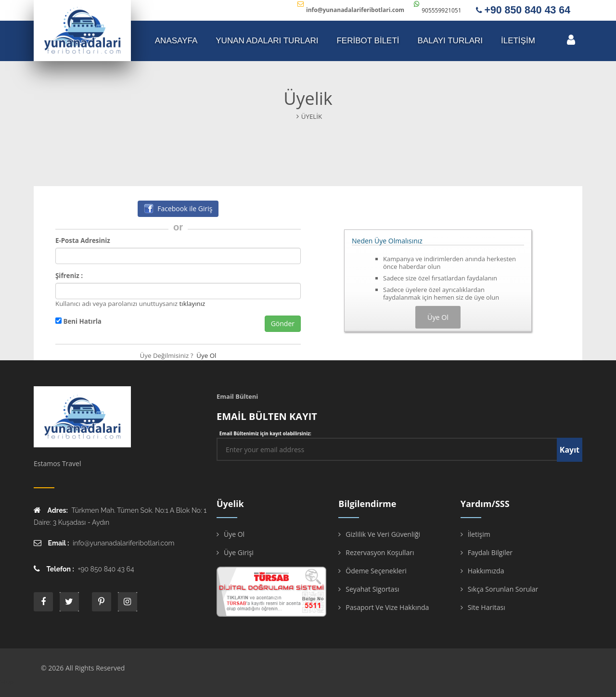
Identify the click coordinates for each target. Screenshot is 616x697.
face (43, 602)
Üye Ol (206, 355)
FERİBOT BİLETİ (368, 41)
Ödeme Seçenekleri (376, 571)
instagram (128, 602)
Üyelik (312, 116)
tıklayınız (192, 304)
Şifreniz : (69, 276)
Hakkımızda (486, 571)
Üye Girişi (239, 552)
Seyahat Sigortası (372, 589)
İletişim (479, 534)
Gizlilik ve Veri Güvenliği (383, 534)
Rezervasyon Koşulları (380, 552)
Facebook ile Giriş (178, 209)
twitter (69, 602)
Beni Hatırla (78, 321)
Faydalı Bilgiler (490, 552)
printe (102, 602)
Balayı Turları (450, 41)
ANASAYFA (176, 41)
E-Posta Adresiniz (83, 241)
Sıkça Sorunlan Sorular (503, 589)
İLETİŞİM (518, 41)
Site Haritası (487, 607)
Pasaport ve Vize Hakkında (387, 607)
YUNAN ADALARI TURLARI (267, 41)
